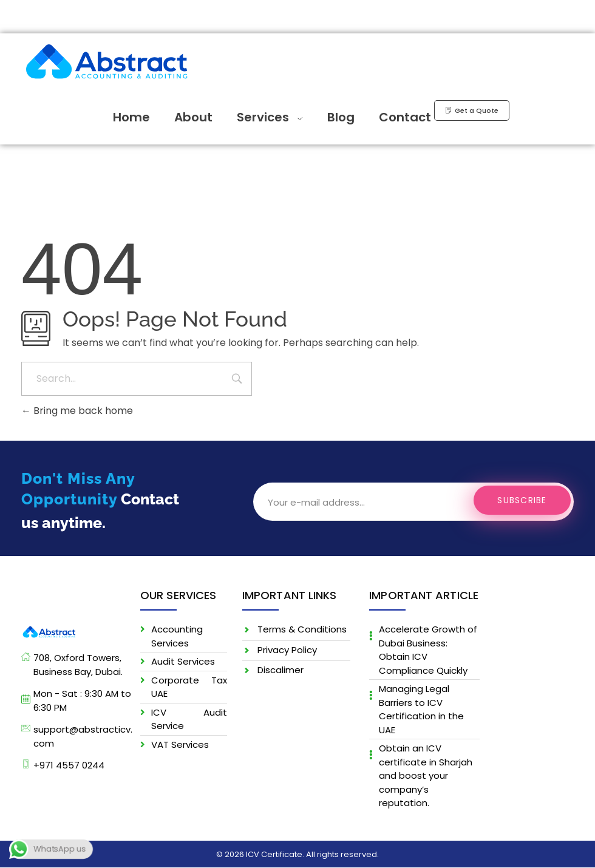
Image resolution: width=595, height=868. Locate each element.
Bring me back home (77, 411)
